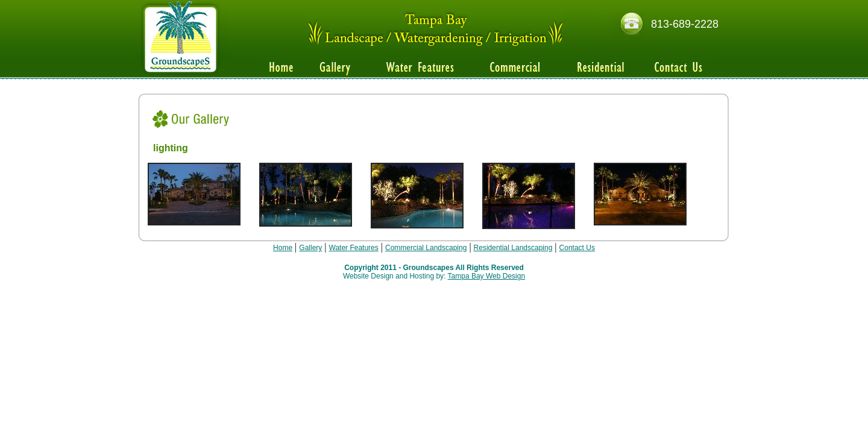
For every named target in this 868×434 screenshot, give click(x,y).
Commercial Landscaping (426, 248)
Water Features (354, 248)
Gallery (310, 248)
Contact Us (577, 248)
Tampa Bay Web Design (487, 276)
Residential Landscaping (513, 248)
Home (283, 248)
